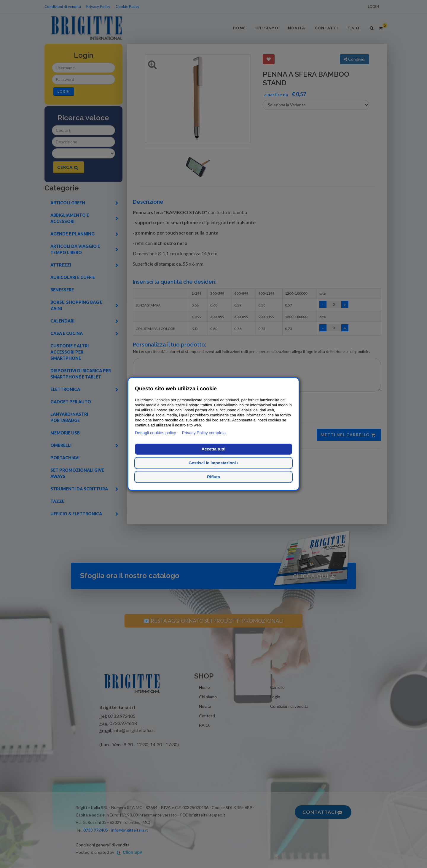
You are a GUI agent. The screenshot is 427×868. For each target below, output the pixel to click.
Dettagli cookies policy (156, 433)
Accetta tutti (214, 449)
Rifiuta (213, 477)
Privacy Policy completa (204, 433)
